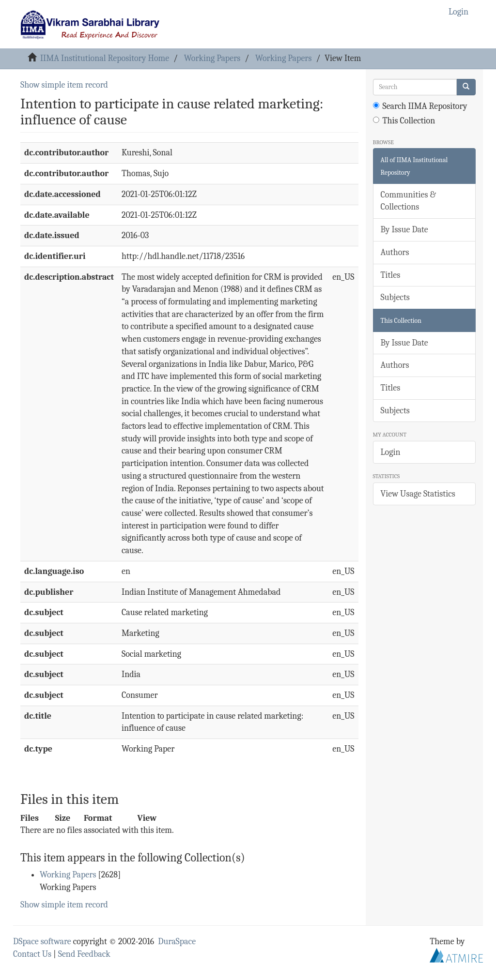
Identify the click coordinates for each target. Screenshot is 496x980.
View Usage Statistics (418, 494)
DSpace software (42, 942)
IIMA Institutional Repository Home (105, 58)
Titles (391, 275)
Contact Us (32, 954)
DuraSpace (177, 942)
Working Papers (212, 58)
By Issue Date (404, 230)
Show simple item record (64, 85)
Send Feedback (84, 954)
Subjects (395, 297)
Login (391, 452)
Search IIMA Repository (420, 106)
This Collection (404, 121)
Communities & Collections (408, 201)
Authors (395, 252)
